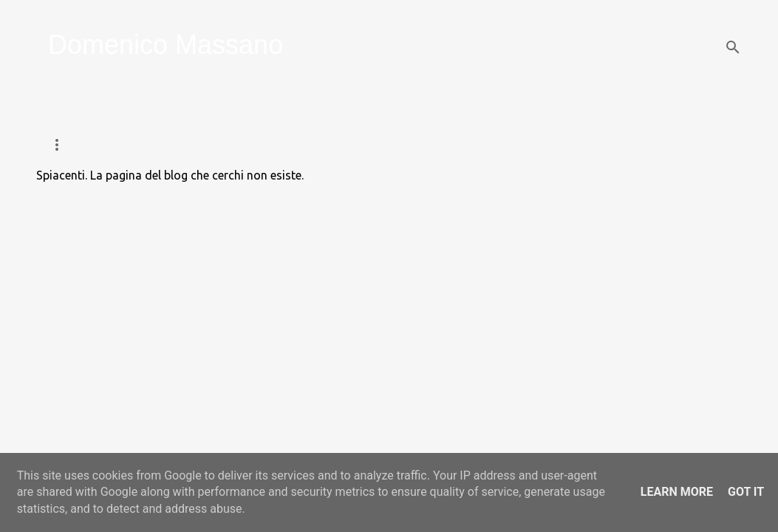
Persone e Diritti (460, 144)
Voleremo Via (176, 144)
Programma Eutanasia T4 (313, 144)
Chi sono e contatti (592, 144)
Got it (746, 492)
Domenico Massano (166, 45)
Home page (77, 144)
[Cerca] (733, 47)
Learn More (677, 492)
